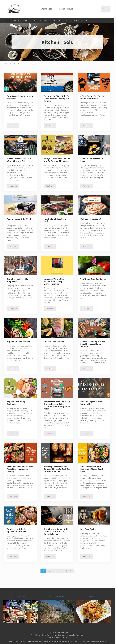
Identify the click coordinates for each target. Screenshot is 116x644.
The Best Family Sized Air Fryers (92, 161)
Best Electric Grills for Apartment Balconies (17, 532)
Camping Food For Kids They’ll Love (18, 281)
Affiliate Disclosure (59, 636)
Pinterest (67, 638)
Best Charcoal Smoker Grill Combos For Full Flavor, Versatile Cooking (56, 533)
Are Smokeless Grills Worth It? (20, 221)
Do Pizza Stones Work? (91, 220)
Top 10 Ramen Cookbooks (19, 343)
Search (105, 9)
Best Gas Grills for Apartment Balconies (17, 98)
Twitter (60, 638)
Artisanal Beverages (57, 597)
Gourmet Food (21, 597)
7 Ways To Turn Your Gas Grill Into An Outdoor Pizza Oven (56, 162)
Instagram (52, 638)
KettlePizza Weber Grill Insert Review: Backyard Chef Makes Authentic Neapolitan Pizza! (55, 407)
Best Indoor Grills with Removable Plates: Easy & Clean (93, 471)
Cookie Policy (46, 636)
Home (6, 65)
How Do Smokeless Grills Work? (55, 221)
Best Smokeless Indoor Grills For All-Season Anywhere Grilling (18, 471)
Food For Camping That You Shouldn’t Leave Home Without (94, 345)
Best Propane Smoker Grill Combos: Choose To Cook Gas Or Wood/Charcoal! (56, 471)
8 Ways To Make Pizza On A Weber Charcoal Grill (20, 161)
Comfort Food (94, 597)
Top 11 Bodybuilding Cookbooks (17, 404)
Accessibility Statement (75, 636)
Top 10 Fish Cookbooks (55, 343)
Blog (46, 638)
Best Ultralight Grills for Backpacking (92, 404)
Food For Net (64, 633)
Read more (14, 127)
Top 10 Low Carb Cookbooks (88, 281)
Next (68, 573)
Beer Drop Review (89, 531)
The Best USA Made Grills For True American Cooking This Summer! (57, 99)
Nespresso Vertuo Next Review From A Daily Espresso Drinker (55, 283)
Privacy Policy (36, 636)
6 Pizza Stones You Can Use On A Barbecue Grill (93, 98)
